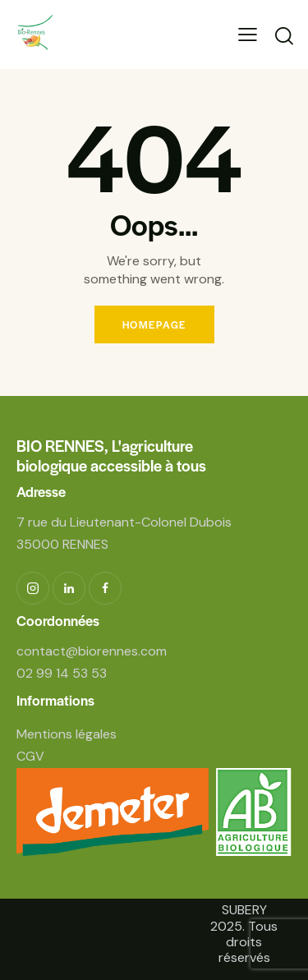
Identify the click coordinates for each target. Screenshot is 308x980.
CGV (30, 756)
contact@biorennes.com (92, 651)
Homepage (154, 324)
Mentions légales (67, 734)
